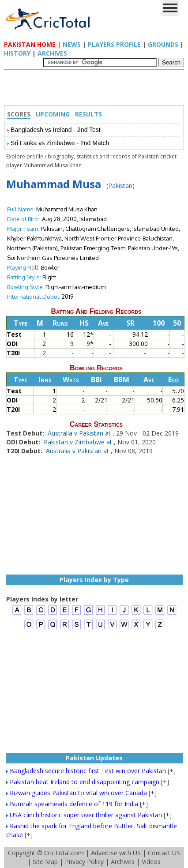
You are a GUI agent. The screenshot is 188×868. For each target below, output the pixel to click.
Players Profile (114, 44)
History (17, 53)
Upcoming (53, 114)
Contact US (164, 853)
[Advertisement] (96, 90)
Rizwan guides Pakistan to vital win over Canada (78, 793)
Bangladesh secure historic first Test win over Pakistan (88, 771)
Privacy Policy (84, 862)
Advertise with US (116, 853)
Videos (151, 862)
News (72, 44)
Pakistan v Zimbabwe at (79, 442)
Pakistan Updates (94, 758)
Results (88, 114)
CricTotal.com (64, 853)
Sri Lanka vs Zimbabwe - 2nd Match (60, 143)
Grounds (163, 44)
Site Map (45, 862)
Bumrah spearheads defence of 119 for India (74, 804)
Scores (19, 114)
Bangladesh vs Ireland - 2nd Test (56, 130)
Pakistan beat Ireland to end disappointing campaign (85, 782)
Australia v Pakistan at (80, 433)
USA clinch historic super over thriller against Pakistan (86, 815)
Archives (52, 53)
